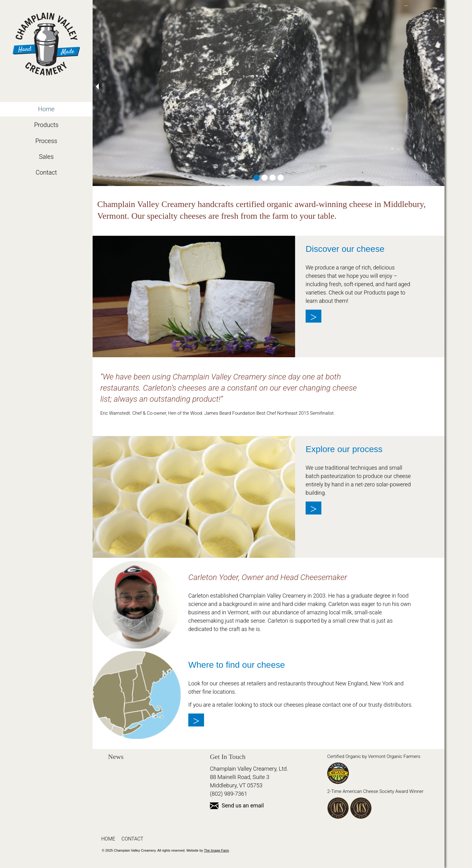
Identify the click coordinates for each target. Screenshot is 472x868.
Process (46, 141)
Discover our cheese (345, 249)
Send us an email (237, 805)
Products (46, 125)
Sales (46, 157)
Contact (46, 172)
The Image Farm (217, 850)
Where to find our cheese (237, 665)
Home (46, 109)
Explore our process (344, 449)
